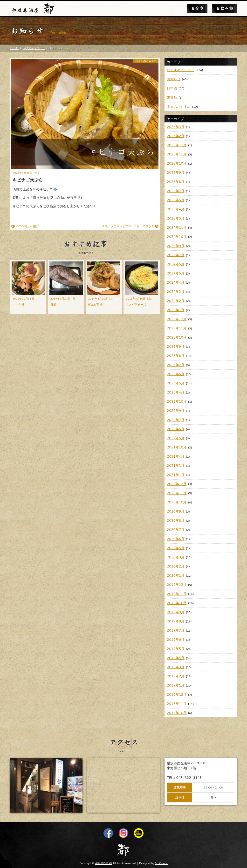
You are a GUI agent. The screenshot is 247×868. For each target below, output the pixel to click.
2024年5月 (176, 273)
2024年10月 (177, 237)
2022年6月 (176, 429)
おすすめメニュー (146, 61)
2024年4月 (176, 282)
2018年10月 (177, 713)
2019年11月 (177, 594)
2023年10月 (177, 337)
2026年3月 (176, 127)
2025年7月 (176, 191)
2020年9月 (176, 511)
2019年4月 (176, 658)
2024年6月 (176, 264)
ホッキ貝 (18, 304)
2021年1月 (176, 475)
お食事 (197, 8)
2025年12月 (177, 145)
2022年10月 (177, 401)
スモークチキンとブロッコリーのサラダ (130, 226)
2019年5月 (176, 649)
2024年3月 (176, 292)
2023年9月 (176, 347)
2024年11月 (177, 227)
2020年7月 (176, 530)
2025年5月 (176, 200)
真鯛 (53, 304)
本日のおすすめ (179, 107)
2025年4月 (176, 209)
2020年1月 (176, 575)
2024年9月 (176, 246)
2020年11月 (177, 493)
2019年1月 (176, 685)
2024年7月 (176, 255)
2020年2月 (176, 566)
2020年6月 (176, 539)
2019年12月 (177, 585)
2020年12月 (177, 484)
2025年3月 (176, 218)
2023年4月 (176, 392)
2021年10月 (177, 447)
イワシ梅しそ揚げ (25, 226)
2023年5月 (176, 383)
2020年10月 (177, 502)
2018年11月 (177, 704)
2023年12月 (177, 319)
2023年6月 (176, 374)
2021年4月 (176, 456)
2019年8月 (176, 621)
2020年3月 (176, 557)
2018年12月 (177, 694)
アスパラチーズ (136, 304)
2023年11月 (177, 328)
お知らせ (174, 79)
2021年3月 (176, 466)
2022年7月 (176, 420)
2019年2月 (176, 676)
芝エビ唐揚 (95, 304)
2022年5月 (176, 438)
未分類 (172, 97)
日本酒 (172, 88)
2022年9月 (176, 411)
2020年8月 (176, 521)
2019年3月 (176, 667)
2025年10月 (177, 163)
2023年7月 (176, 365)
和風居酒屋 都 (103, 863)
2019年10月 (177, 603)
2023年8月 (176, 356)
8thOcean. (161, 863)
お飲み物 (225, 8)
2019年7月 (176, 630)
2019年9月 (176, 612)
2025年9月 (176, 173)
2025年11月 (177, 154)
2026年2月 (176, 136)
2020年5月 (176, 548)
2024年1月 (176, 310)
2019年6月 (176, 640)
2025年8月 (176, 182)
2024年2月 (176, 301)
